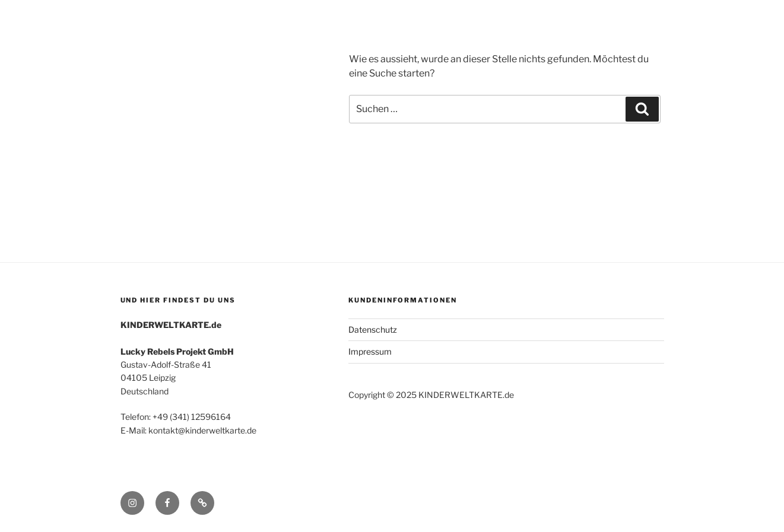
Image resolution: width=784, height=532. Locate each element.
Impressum (370, 351)
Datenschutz (373, 329)
